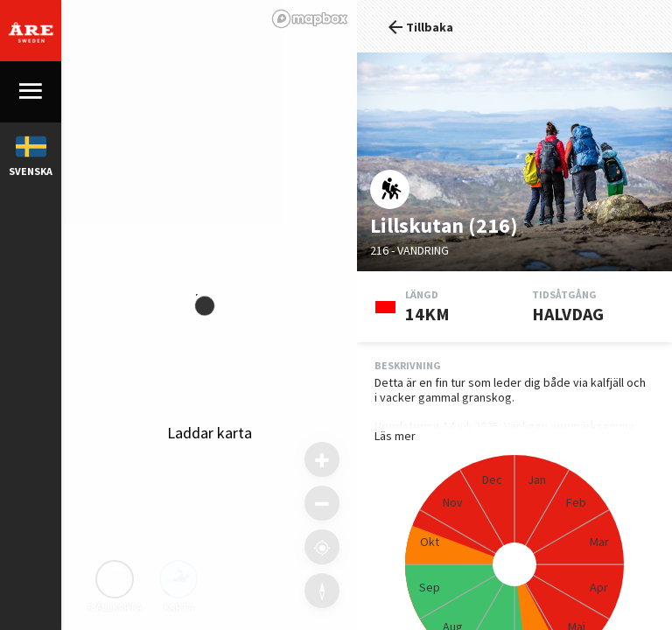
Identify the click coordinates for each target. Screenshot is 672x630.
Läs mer (395, 436)
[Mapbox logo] (310, 19)
